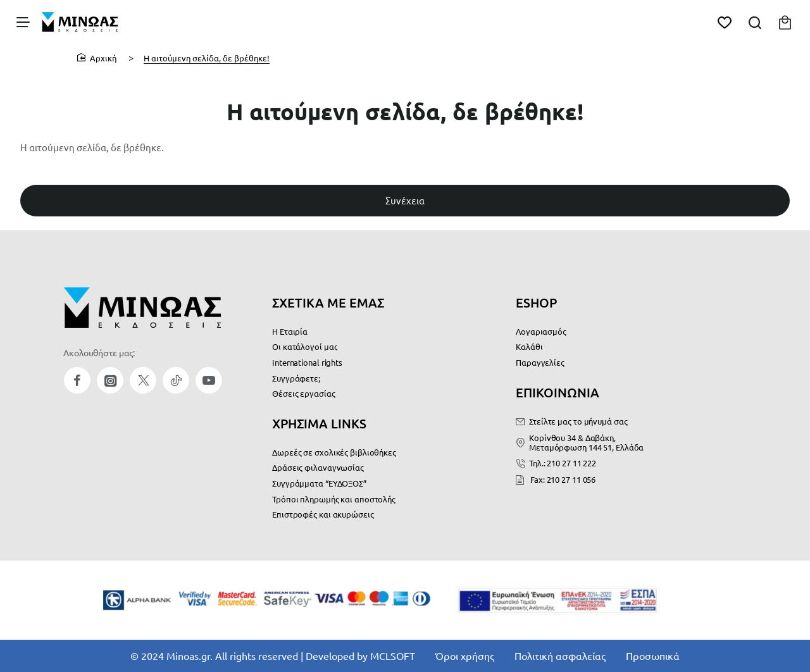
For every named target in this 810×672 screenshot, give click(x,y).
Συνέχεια (405, 202)
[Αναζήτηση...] (754, 22)
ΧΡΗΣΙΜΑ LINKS (319, 423)
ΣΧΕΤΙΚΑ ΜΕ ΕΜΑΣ (328, 302)
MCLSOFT (393, 656)
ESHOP (536, 302)
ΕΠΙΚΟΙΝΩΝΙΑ (558, 392)
